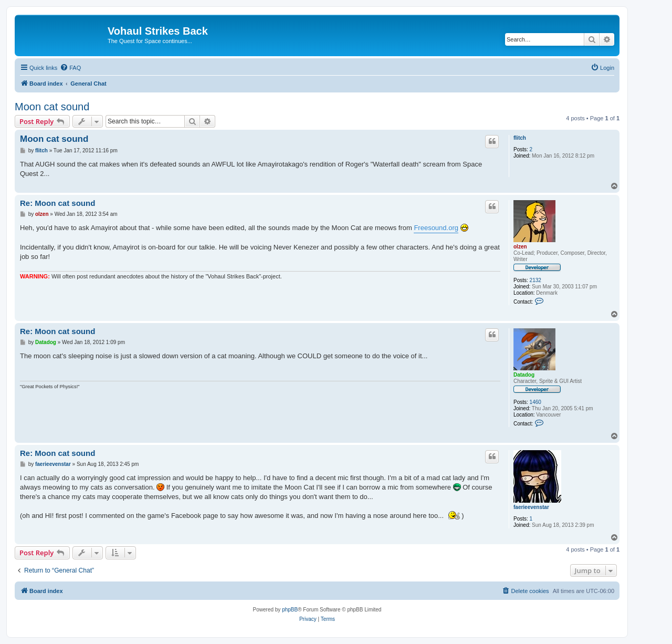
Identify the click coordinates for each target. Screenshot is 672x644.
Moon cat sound (52, 107)
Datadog (524, 375)
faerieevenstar (531, 507)
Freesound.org (436, 228)
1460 (535, 402)
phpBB (290, 610)
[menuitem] (70, 68)
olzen (520, 247)
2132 (535, 280)
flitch (520, 138)
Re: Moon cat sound (57, 203)
